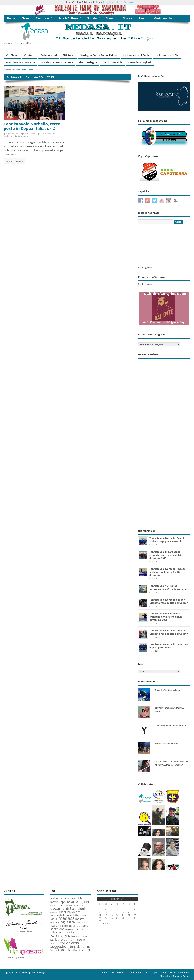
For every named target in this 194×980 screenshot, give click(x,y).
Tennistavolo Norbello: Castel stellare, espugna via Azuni (167, 540)
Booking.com (145, 267)
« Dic (99, 923)
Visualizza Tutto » (14, 161)
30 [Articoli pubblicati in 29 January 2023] (135, 918)
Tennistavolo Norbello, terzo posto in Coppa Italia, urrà (32, 126)
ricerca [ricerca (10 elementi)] (79, 929)
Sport (110, 18)
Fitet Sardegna (88, 62)
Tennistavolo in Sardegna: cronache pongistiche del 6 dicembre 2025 (165, 555)
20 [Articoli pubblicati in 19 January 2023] (117, 915)
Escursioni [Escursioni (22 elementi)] (77, 909)
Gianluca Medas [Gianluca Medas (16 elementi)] (70, 912)
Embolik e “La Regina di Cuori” (168, 690)
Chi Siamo (12, 55)
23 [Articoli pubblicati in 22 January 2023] (135, 915)
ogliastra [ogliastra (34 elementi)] (68, 922)
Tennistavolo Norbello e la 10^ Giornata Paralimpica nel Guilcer (169, 601)
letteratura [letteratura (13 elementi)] (80, 915)
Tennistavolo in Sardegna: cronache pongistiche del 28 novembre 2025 (166, 617)
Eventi (143, 18)
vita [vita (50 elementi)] (87, 950)
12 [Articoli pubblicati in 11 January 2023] (112, 912)
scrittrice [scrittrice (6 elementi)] (85, 936)
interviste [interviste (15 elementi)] (56, 915)
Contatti (29, 55)
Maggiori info (111, 2)
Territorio (42, 18)
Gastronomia (163, 18)
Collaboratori (49, 55)
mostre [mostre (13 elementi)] (80, 919)
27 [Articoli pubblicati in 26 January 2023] (117, 918)
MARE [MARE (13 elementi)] (54, 919)
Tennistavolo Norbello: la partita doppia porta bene (169, 646)
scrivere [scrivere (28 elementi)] (56, 939)
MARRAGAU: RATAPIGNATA (167, 743)
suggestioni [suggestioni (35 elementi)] (60, 946)
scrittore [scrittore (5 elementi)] (76, 936)
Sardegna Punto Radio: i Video (99, 55)
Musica (128, 18)
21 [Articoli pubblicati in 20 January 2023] (123, 915)
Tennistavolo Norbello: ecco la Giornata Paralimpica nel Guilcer (169, 632)
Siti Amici (69, 55)
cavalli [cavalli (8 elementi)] (76, 905)
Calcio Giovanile (113, 62)
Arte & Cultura (68, 18)
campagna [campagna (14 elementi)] (66, 905)
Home (11, 18)
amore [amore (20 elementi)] (69, 898)
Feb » (105, 923)
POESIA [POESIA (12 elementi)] (55, 926)
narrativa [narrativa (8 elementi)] (55, 922)
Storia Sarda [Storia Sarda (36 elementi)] (69, 943)
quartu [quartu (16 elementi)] (74, 926)
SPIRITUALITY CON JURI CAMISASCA (171, 726)
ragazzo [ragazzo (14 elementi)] (70, 929)
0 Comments (23, 136)
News (25, 18)
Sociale (92, 18)
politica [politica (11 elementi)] (64, 926)
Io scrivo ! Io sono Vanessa (57, 62)
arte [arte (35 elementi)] (74, 901)
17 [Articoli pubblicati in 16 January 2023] (100, 915)
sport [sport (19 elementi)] (54, 943)
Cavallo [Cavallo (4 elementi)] (83, 906)
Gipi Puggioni (12, 134)
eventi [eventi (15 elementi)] (54, 912)
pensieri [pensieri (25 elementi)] (82, 922)
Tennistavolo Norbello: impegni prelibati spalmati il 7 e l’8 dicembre (168, 572)
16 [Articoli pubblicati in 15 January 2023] (135, 912)
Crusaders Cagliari (140, 62)
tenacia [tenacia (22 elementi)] (75, 947)
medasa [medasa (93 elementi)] (66, 918)
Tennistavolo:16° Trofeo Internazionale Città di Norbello (168, 587)
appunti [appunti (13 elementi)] (66, 902)
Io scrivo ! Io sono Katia (21, 62)
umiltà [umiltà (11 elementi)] (79, 950)
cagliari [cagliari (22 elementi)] (84, 902)
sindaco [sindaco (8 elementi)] (81, 940)
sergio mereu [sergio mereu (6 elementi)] (70, 940)
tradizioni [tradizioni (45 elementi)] (66, 950)
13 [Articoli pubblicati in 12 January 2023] (117, 912)
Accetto (128, 2)
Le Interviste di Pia (167, 55)
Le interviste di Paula (136, 55)
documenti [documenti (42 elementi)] (60, 908)
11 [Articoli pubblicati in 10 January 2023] (106, 912)
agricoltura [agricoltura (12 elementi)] (57, 898)
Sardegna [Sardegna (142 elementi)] (61, 935)
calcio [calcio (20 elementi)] (54, 905)
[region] (97, 7)
